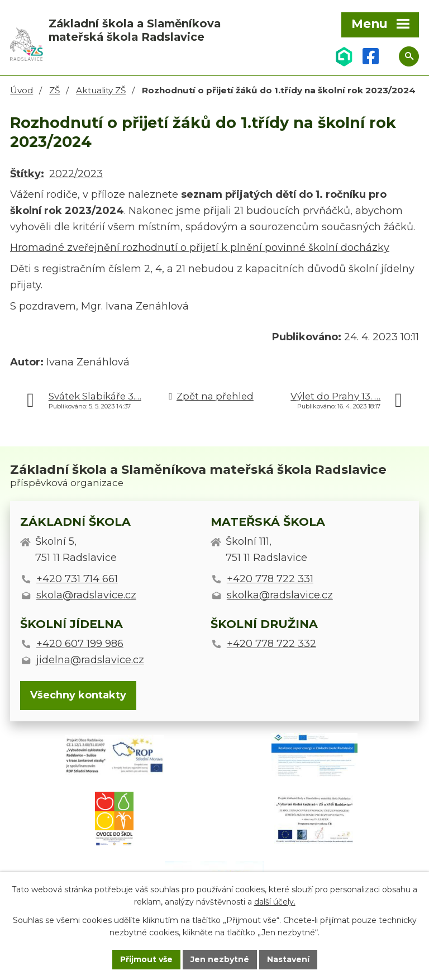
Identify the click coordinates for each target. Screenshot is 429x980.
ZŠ (54, 90)
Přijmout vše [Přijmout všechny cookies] (146, 959)
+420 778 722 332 (271, 644)
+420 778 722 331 (270, 579)
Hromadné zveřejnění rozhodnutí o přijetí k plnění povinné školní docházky (200, 248)
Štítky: (27, 174)
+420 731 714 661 (77, 579)
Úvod (22, 90)
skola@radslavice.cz (86, 595)
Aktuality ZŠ (101, 90)
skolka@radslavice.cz (280, 595)
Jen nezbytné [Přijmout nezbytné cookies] (220, 959)
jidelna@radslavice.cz (90, 660)
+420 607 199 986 (80, 644)
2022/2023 (76, 174)
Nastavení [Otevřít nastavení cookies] (288, 959)
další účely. (275, 902)
